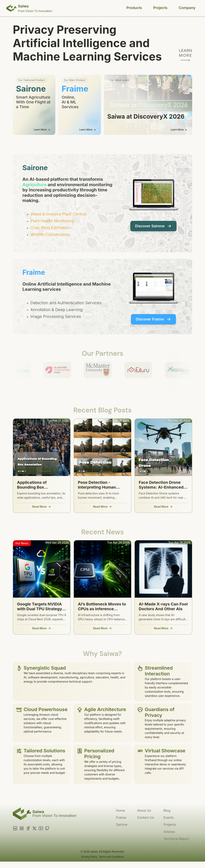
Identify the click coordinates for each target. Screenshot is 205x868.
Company (187, 8)
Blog (167, 810)
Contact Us (145, 817)
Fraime (121, 817)
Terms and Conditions (111, 857)
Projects (160, 8)
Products (134, 8)
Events (169, 817)
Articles (169, 832)
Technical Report (176, 839)
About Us (144, 810)
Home (120, 810)
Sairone (122, 825)
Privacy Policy (89, 857)
